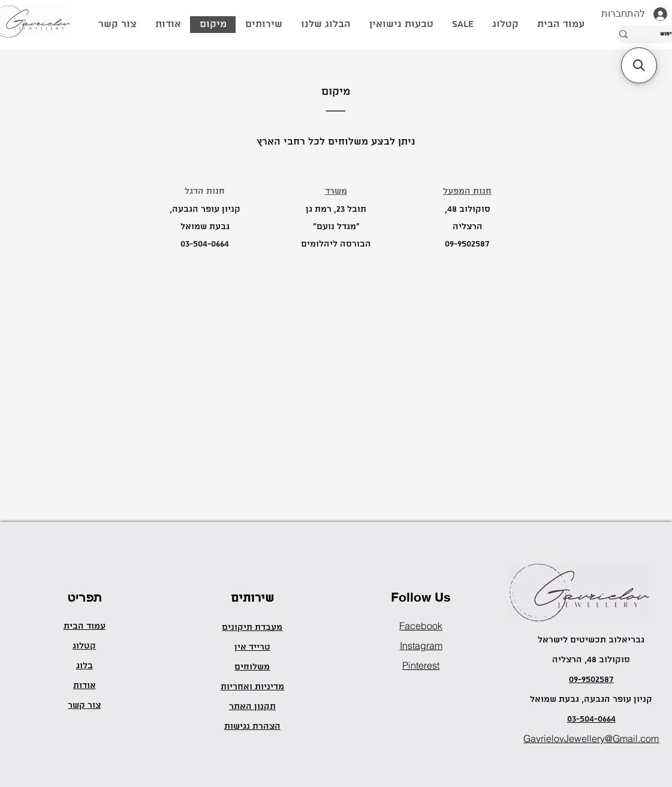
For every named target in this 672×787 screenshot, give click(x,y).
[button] (505, 25)
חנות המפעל (467, 191)
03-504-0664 (205, 244)
